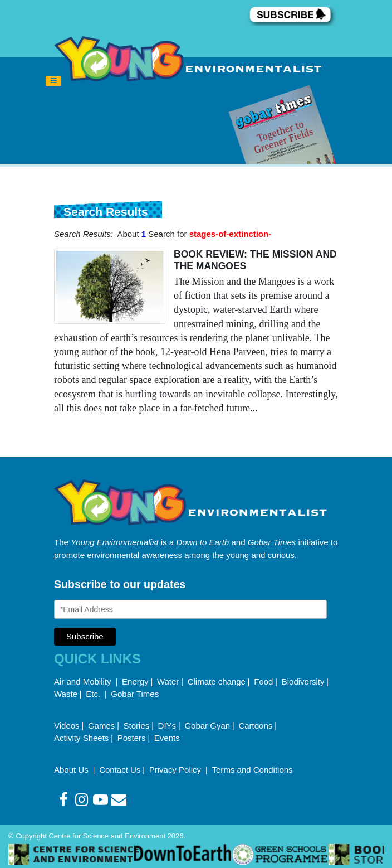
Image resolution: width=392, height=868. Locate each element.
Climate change (217, 682)
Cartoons (255, 726)
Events (167, 738)
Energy (135, 682)
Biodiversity (303, 682)
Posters (132, 738)
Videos (67, 726)
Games (101, 726)
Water (168, 682)
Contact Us (120, 770)
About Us (72, 770)
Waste (66, 694)
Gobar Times (135, 694)
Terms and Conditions (253, 770)
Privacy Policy (177, 770)
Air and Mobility (84, 682)
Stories (137, 726)
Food (263, 682)
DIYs (167, 726)
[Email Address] (190, 609)
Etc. (93, 694)
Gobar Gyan (207, 726)
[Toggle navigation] (53, 81)
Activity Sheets (81, 738)
